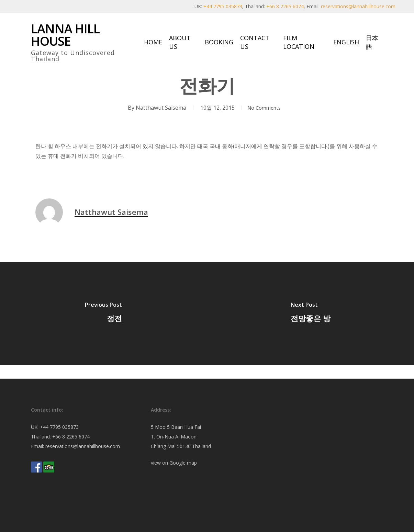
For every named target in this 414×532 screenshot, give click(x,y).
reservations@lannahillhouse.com (358, 6)
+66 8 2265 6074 (285, 6)
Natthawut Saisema (158, 108)
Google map (183, 463)
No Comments (264, 108)
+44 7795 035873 (223, 6)
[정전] (104, 313)
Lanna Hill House (65, 35)
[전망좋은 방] (311, 313)
